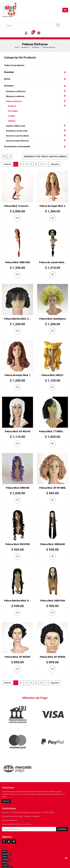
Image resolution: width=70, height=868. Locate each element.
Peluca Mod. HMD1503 (18, 262)
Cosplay (11, 116)
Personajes (13, 111)
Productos (25, 47)
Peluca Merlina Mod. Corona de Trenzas (26, 319)
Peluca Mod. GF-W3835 (53, 657)
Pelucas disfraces (49, 47)
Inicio (17, 47)
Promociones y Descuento (17, 147)
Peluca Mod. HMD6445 (52, 544)
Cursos (5, 865)
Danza (7, 79)
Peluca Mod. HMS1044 (52, 601)
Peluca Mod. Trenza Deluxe (19, 206)
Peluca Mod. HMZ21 (52, 375)
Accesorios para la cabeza (17, 136)
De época (12, 106)
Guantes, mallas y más (16, 126)
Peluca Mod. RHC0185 (18, 544)
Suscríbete (62, 829)
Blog (4, 862)
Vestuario (36, 47)
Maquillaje (9, 72)
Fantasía (12, 121)
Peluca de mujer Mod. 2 (52, 206)
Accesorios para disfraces (17, 141)
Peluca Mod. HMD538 (18, 488)
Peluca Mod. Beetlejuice (52, 319)
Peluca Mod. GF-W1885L (53, 488)
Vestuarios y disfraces (16, 91)
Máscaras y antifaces (15, 96)
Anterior (8, 164)
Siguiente (55, 164)
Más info (6, 801)
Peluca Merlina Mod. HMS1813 (21, 601)
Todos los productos (14, 65)
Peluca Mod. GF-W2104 (17, 431)
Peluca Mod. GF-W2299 (17, 657)
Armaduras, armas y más (17, 131)
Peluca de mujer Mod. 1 (18, 375)
